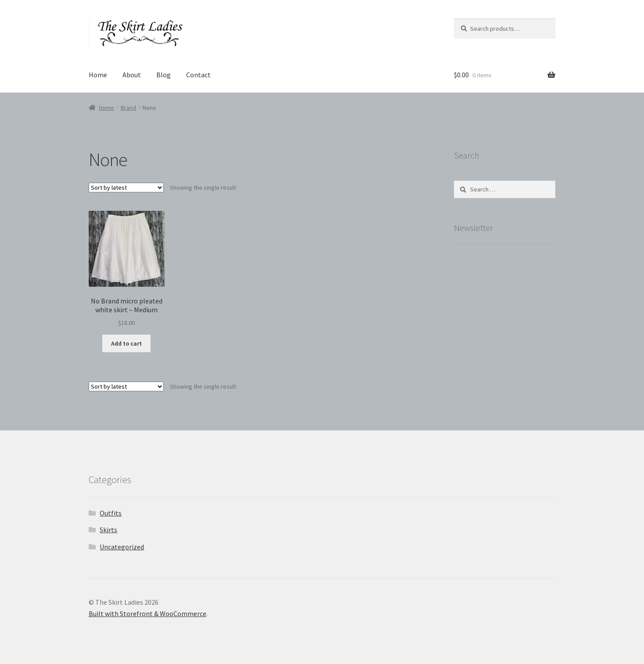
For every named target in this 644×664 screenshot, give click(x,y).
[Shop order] (126, 188)
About (132, 75)
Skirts (108, 530)
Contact (198, 75)
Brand (128, 108)
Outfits (111, 513)
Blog (164, 75)
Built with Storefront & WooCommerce (148, 613)
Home (98, 75)
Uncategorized (122, 547)
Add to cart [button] (126, 343)
